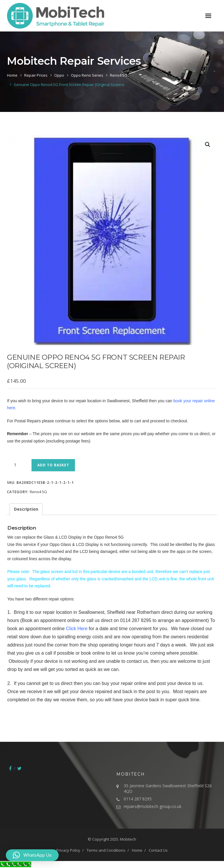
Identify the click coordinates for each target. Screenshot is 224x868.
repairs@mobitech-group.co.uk (153, 806)
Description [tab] (26, 509)
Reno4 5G (119, 75)
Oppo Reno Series (87, 75)
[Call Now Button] (16, 864)
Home (12, 75)
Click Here (77, 629)
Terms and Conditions (106, 850)
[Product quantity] (17, 465)
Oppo (59, 75)
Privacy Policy (68, 850)
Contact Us (158, 850)
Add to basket (53, 465)
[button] (208, 145)
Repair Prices (36, 75)
